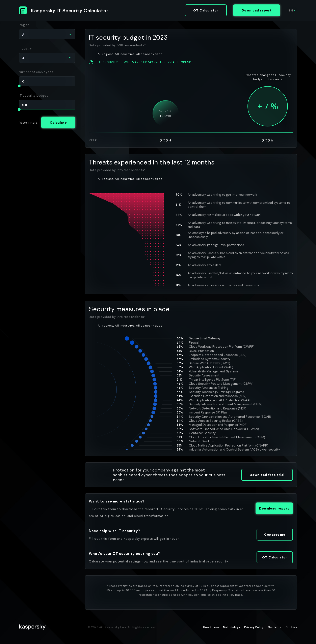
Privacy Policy (254, 627)
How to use (211, 627)
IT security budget (33, 95)
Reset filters (28, 122)
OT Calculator (206, 10)
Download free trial (267, 475)
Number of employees (36, 72)
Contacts (275, 627)
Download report (257, 10)
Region (24, 25)
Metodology (232, 627)
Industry (25, 48)
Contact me (275, 534)
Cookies (291, 627)
